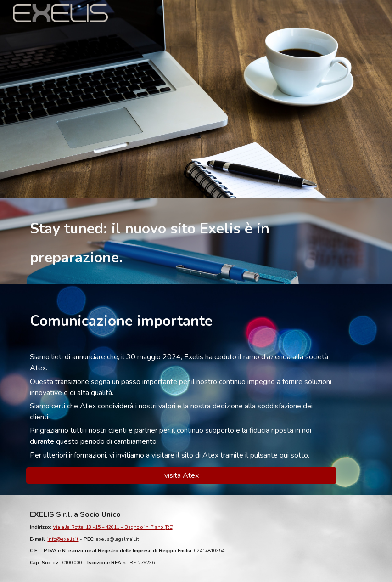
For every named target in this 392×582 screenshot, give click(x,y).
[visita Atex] (181, 475)
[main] (196, 241)
